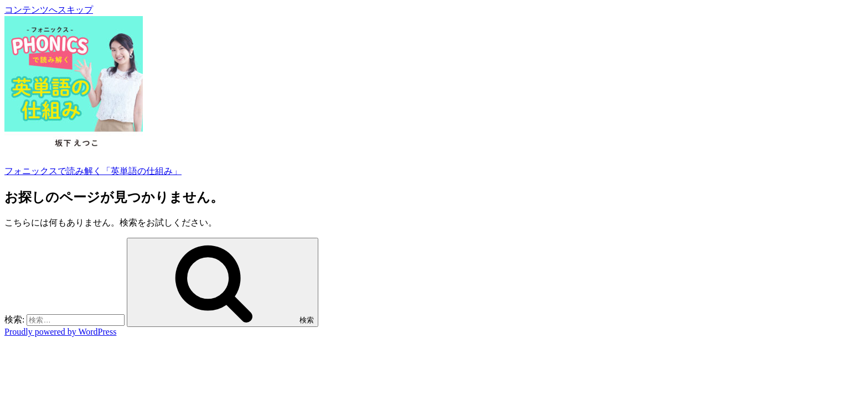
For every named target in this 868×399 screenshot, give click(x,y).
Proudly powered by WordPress (60, 332)
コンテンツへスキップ (49, 10)
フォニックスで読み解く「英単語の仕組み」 (93, 171)
